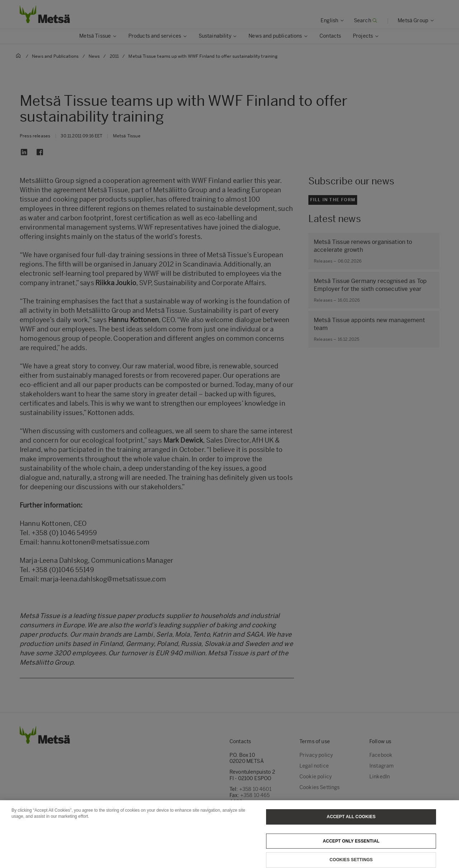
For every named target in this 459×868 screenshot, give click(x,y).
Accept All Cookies (351, 825)
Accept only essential (351, 849)
